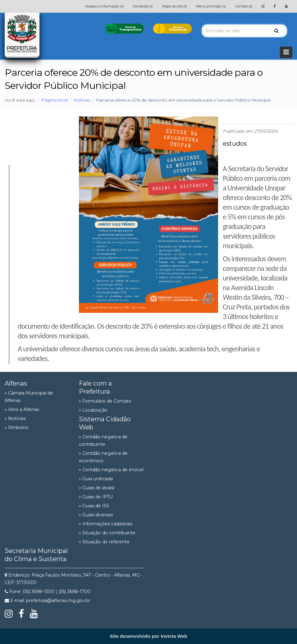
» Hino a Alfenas (22, 409)
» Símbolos (16, 427)
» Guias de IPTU (96, 497)
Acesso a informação (105, 6)
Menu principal (211, 6)
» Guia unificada (96, 479)
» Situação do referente (104, 542)
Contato (244, 6)
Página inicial (55, 100)
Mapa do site (174, 6)
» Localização (93, 410)
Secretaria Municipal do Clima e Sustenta (36, 555)
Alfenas (16, 383)
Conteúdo (143, 6)
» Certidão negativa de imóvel (111, 470)
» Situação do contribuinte (107, 533)
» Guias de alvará (97, 488)
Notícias (82, 100)
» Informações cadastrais (106, 524)
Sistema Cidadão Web (105, 423)
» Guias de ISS (94, 506)
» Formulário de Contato (105, 401)
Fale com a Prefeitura (95, 387)
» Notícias (15, 418)
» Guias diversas (96, 515)
